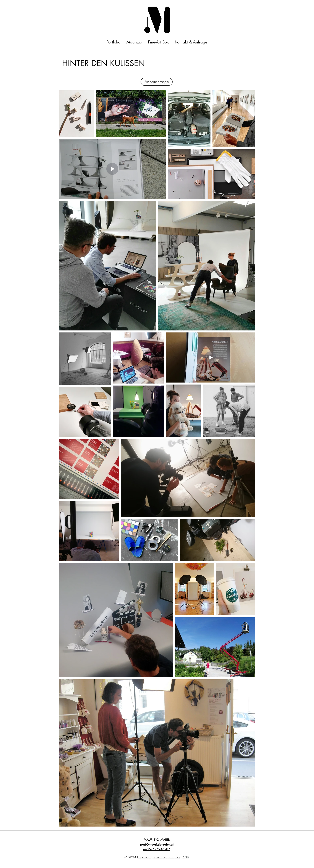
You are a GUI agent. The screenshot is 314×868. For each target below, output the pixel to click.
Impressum (144, 857)
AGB (186, 857)
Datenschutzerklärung (167, 857)
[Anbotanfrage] (157, 82)
